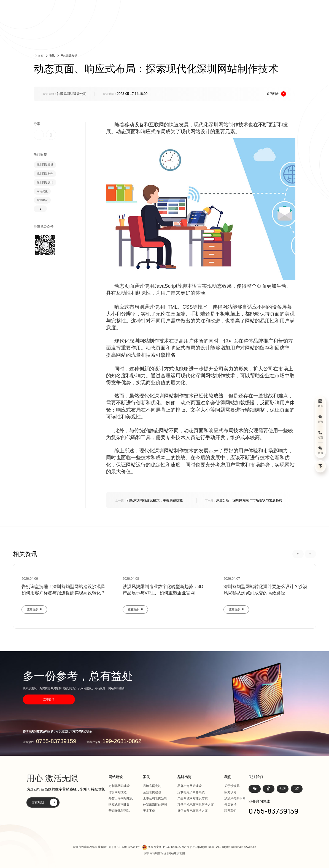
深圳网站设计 (45, 182)
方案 (214, 10)
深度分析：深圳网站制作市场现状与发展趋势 (244, 500)
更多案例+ (150, 811)
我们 (262, 10)
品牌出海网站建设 (190, 786)
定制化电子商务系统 (191, 792)
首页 (165, 10)
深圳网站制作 (45, 174)
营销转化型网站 (119, 811)
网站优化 (42, 191)
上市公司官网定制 (155, 798)
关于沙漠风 (232, 786)
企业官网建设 (152, 792)
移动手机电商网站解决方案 (196, 805)
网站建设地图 (177, 853)
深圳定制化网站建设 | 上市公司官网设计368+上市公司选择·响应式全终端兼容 (88, 10)
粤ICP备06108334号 (127, 847)
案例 (200, 10)
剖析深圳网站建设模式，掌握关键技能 (149, 500)
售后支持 (230, 805)
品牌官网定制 (152, 786)
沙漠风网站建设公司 (72, 94)
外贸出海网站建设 (121, 798)
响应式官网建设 (119, 805)
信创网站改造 (118, 792)
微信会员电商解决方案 (193, 811)
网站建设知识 (69, 56)
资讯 (248, 10)
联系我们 (230, 811)
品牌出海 (231, 10)
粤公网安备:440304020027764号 (169, 847)
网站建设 (182, 10)
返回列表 (276, 94)
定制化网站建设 (119, 786)
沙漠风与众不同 (235, 798)
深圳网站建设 (45, 165)
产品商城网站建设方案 (193, 798)
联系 (276, 10)
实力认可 (230, 792)
